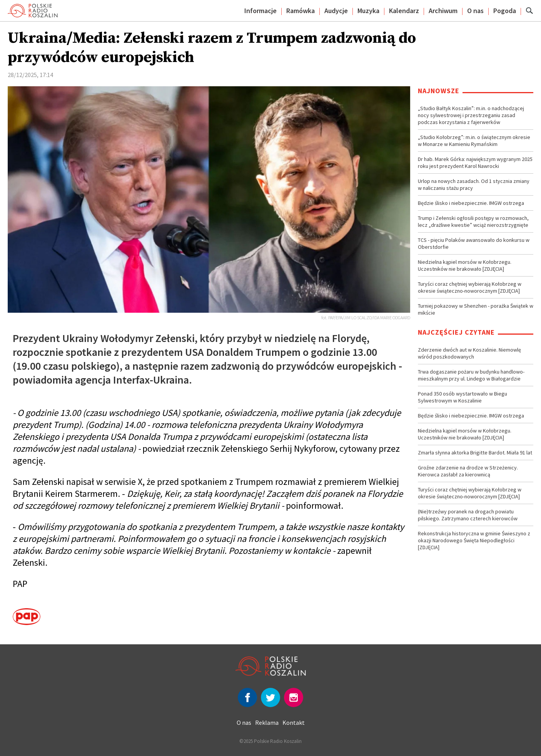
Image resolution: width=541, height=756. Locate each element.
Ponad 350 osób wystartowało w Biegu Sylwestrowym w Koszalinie (463, 397)
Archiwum (443, 11)
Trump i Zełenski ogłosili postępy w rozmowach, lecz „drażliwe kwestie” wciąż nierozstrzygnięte (473, 221)
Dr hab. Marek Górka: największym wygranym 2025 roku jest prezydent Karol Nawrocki (475, 163)
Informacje (260, 11)
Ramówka (301, 11)
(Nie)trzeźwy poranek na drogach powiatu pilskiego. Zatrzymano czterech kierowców (468, 515)
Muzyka (368, 11)
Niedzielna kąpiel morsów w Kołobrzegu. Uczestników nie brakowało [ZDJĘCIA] (465, 265)
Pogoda (505, 11)
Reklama (267, 722)
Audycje (336, 11)
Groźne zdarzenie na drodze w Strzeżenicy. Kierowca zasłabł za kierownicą (468, 471)
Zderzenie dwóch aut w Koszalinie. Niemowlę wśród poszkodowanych (469, 353)
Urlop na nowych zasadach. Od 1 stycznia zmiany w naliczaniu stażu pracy (474, 184)
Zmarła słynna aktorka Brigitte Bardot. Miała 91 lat (475, 453)
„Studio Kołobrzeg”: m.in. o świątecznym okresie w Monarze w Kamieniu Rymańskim (474, 141)
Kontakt (294, 722)
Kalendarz (404, 11)
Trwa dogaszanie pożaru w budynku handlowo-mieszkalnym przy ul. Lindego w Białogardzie (471, 375)
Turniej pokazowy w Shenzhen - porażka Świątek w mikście (476, 309)
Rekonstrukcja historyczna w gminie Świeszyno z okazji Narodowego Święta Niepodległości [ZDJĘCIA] (474, 540)
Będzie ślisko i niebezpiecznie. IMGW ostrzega (471, 203)
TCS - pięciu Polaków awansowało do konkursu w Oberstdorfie (474, 243)
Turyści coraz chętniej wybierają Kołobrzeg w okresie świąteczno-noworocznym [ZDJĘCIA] (470, 287)
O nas (475, 11)
